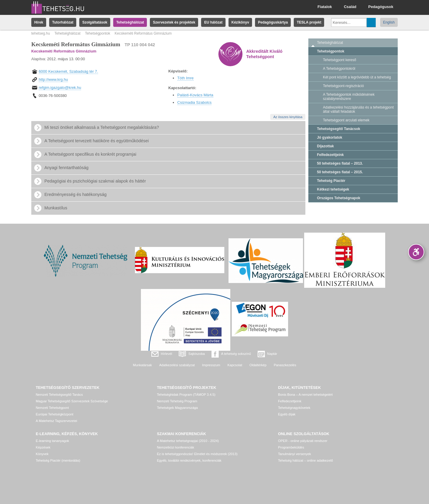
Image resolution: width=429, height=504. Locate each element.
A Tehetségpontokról (339, 69)
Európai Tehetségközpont (55, 414)
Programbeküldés (291, 447)
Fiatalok (325, 7)
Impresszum (211, 365)
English (389, 22)
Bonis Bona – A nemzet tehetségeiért (305, 395)
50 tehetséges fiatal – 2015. (340, 172)
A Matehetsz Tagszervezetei (56, 421)
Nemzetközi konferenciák (176, 447)
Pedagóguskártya (273, 22)
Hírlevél (167, 354)
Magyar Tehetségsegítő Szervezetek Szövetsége (72, 401)
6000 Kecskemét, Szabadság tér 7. (68, 71)
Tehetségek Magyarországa (177, 408)
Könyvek (42, 454)
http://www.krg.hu (53, 79)
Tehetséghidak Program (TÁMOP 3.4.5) (186, 395)
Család (350, 7)
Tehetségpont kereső (339, 60)
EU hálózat (213, 22)
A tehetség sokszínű (236, 354)
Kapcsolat (235, 365)
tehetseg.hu (41, 33)
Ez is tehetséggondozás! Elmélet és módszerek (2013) (197, 454)
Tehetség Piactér (331, 181)
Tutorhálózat (63, 22)
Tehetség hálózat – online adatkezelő (305, 460)
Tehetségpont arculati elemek (346, 120)
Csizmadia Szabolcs (194, 102)
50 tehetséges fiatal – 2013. (340, 163)
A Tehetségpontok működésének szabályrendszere (349, 97)
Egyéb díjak (287, 414)
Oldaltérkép (258, 365)
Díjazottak (325, 146)
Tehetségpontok (98, 33)
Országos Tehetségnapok (339, 198)
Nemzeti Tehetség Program (177, 401)
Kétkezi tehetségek (333, 189)
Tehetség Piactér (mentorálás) (58, 460)
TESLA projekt (309, 22)
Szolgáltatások (95, 22)
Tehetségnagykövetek (294, 408)
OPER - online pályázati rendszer (303, 441)
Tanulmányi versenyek (294, 454)
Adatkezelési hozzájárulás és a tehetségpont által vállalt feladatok (358, 109)
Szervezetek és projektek (174, 22)
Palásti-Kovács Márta (195, 95)
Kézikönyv (240, 22)
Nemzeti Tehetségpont (52, 408)
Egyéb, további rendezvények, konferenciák (189, 460)
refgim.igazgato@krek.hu (60, 88)
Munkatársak (142, 365)
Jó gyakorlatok (330, 137)
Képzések (43, 447)
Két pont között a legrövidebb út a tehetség (357, 77)
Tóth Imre (185, 78)
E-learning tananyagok (52, 441)
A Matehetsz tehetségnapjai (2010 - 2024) (188, 441)
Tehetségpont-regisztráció (343, 86)
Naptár (272, 354)
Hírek (39, 22)
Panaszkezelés (285, 365)
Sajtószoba (196, 354)
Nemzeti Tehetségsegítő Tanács (59, 395)
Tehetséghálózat (130, 22)
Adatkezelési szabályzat (177, 365)
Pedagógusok (381, 7)
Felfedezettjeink (330, 155)
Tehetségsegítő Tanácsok (339, 129)
